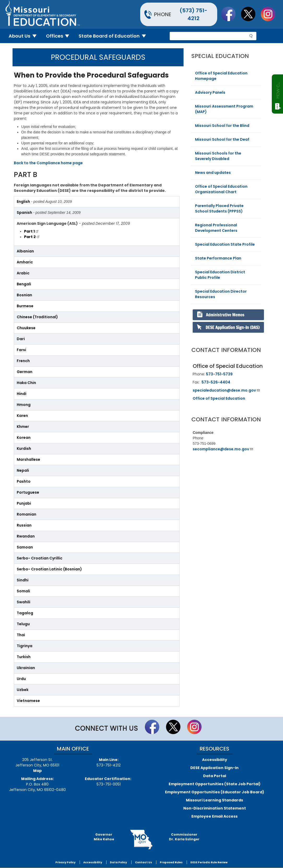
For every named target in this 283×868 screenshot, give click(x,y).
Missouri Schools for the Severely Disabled (218, 156)
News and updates (213, 173)
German (25, 372)
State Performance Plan (218, 258)
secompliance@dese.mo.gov (223, 449)
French (23, 361)
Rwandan (26, 536)
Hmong (24, 405)
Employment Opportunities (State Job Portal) (215, 784)
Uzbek (23, 690)
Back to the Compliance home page (48, 163)
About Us (25, 36)
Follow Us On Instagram (270, 14)
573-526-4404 (216, 382)
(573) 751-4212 (193, 14)
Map (37, 771)
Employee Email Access (214, 816)
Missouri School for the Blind (222, 126)
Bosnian (24, 295)
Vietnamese (28, 701)
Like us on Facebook (231, 14)
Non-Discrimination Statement (215, 808)
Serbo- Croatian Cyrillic (40, 558)
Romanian (26, 514)
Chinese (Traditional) (37, 317)
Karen (22, 416)
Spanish (24, 212)
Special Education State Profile (225, 244)
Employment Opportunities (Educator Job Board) (215, 792)
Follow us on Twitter (251, 14)
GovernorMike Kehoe (104, 837)
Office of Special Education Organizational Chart (221, 189)
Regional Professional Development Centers (216, 228)
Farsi (21, 350)
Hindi (22, 394)
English (23, 202)
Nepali (23, 470)
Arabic (23, 273)
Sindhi (23, 580)
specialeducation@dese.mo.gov (226, 390)
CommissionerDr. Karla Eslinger (184, 837)
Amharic (25, 262)
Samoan (25, 547)
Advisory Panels (210, 92)
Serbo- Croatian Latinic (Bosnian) (49, 569)
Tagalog (25, 613)
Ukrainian (26, 668)
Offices (60, 36)
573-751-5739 (219, 374)
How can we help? (278, 89)
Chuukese (26, 328)
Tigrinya (25, 646)
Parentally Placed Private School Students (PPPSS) (219, 208)
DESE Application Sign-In (214, 768)
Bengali (24, 284)
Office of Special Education (219, 398)
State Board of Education (114, 36)
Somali (23, 591)
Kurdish (24, 448)
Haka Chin (26, 383)
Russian (24, 525)
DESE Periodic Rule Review (209, 862)
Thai (21, 635)
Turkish (24, 657)
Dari (21, 339)
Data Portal (215, 776)
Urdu (21, 679)
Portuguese (28, 492)
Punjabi (24, 503)
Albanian (25, 251)
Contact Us (143, 862)
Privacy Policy (65, 862)
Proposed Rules (171, 862)
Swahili (23, 602)
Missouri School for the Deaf (222, 139)
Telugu (23, 624)
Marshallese (28, 459)
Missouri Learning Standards (214, 800)
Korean (24, 438)
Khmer (23, 427)
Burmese (25, 306)
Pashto (24, 481)
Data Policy (118, 862)
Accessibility (215, 760)
